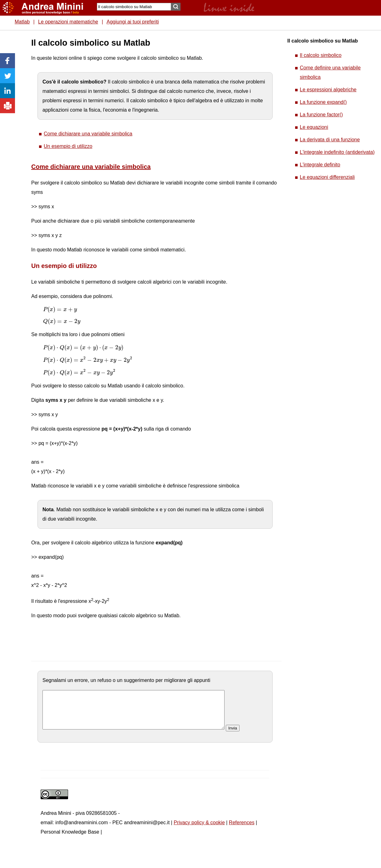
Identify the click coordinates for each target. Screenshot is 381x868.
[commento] (134, 714)
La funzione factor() (321, 115)
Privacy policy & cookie (199, 830)
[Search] (134, 7)
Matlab (22, 22)
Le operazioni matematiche (68, 22)
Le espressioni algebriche (328, 90)
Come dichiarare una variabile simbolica (88, 134)
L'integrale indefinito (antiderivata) (337, 152)
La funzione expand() (323, 102)
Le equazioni (314, 127)
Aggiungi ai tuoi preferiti (133, 22)
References (242, 830)
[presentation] (60, 310)
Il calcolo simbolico (321, 55)
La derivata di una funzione (330, 140)
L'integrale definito (320, 165)
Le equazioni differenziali (327, 177)
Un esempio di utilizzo (68, 146)
